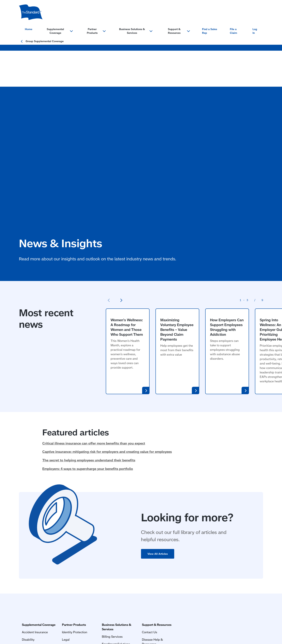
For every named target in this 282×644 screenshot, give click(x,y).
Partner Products (82, 510)
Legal (74, 525)
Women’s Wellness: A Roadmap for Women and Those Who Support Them (127, 226)
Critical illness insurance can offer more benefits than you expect (94, 343)
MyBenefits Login (184, 554)
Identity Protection (83, 517)
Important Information (76, 608)
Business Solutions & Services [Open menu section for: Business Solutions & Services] (136, 31)
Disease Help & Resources (190, 525)
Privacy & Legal (28, 598)
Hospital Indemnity (32, 540)
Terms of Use (27, 608)
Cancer (24, 532)
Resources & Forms (186, 569)
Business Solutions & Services (142, 510)
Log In (255, 31)
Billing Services (132, 517)
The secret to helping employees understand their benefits (89, 359)
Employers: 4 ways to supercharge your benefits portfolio (88, 368)
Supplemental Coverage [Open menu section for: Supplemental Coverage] (60, 31)
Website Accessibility (105, 608)
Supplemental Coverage (36, 510)
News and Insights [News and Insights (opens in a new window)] (185, 562)
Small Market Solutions (137, 532)
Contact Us (180, 517)
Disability (25, 525)
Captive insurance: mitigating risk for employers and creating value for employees (107, 351)
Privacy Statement (49, 608)
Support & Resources (187, 510)
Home (29, 29)
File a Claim (233, 31)
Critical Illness (28, 547)
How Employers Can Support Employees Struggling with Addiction (227, 226)
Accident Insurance (32, 517)
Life (22, 554)
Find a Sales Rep (210, 31)
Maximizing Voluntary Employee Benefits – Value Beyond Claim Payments (177, 229)
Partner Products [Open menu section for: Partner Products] (96, 31)
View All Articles (158, 453)
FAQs (176, 532)
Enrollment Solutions (135, 525)
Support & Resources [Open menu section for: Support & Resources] (179, 31)
